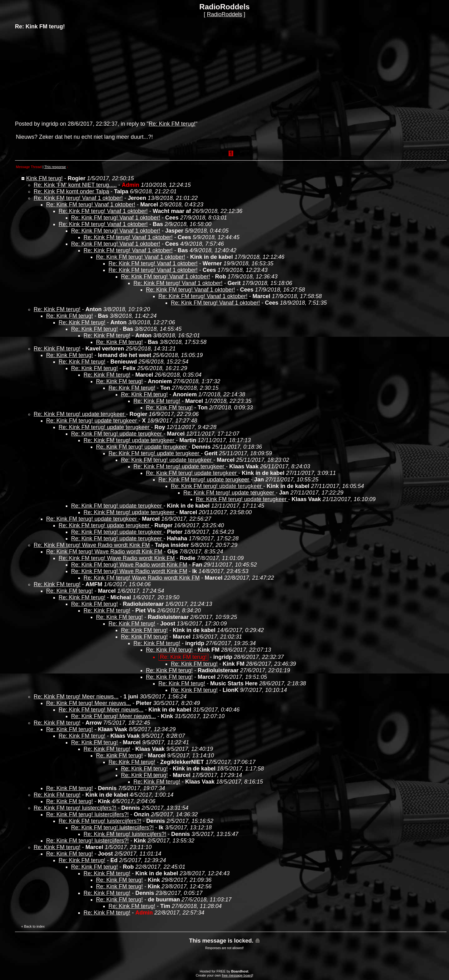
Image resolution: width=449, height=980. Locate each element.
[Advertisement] (62, 75)
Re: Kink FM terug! (172, 124)
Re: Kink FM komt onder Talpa (71, 191)
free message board (237, 975)
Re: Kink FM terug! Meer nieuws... (76, 697)
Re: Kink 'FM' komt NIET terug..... (75, 185)
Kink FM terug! (44, 178)
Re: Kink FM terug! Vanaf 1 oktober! (78, 198)
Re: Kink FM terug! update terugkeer (80, 414)
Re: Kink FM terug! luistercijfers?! (75, 808)
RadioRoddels (224, 14)
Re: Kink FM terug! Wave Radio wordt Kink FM (92, 545)
